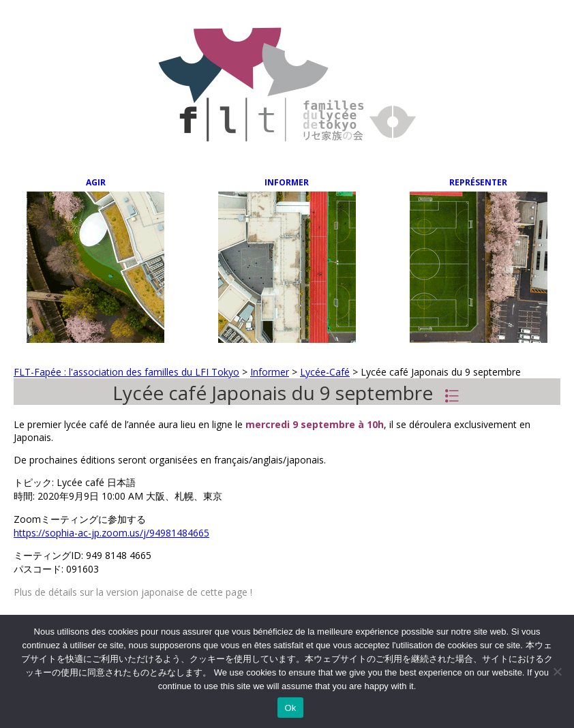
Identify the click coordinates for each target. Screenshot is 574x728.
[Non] (557, 671)
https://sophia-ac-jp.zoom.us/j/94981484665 (111, 533)
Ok (290, 708)
